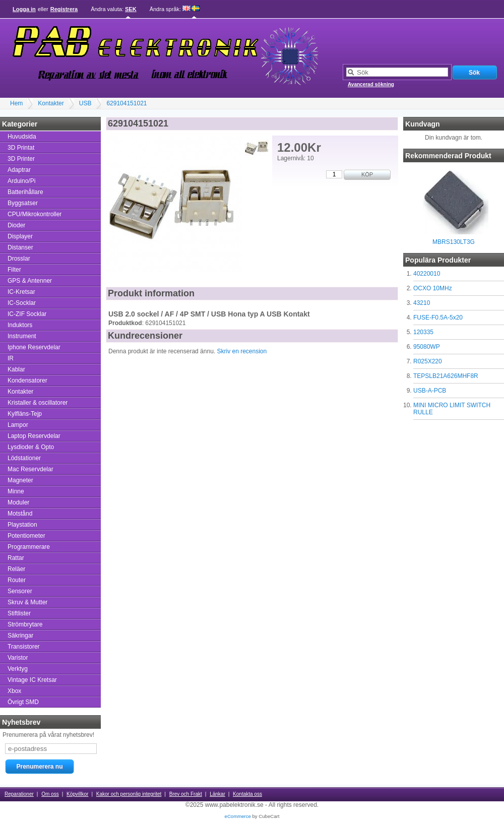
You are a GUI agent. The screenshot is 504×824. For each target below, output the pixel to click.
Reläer (16, 569)
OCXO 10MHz (433, 288)
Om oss (50, 794)
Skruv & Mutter (27, 602)
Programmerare (29, 547)
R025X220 (428, 361)
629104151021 (127, 103)
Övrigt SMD (23, 702)
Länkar (217, 794)
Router (17, 580)
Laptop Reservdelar (34, 436)
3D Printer (21, 159)
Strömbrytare (25, 624)
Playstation (22, 525)
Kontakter (51, 103)
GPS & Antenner (30, 281)
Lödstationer (24, 458)
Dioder (16, 225)
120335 (423, 332)
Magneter (20, 480)
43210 (422, 303)
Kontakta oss (247, 794)
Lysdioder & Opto (31, 447)
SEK (131, 9)
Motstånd (20, 514)
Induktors (20, 325)
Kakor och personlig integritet (129, 794)
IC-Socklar (22, 303)
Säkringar (20, 636)
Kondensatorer (27, 381)
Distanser (20, 247)
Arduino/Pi (21, 181)
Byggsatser (23, 203)
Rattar (16, 558)
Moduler (18, 502)
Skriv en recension (242, 351)
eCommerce (238, 816)
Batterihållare (25, 192)
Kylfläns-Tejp (25, 414)
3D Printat (21, 148)
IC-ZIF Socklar (27, 314)
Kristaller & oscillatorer (38, 403)
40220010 (427, 274)
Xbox (14, 691)
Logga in (24, 9)
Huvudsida (22, 137)
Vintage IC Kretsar (32, 680)
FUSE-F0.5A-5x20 (438, 318)
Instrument (22, 336)
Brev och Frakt (186, 794)
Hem (16, 103)
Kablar (16, 369)
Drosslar (19, 259)
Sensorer (20, 591)
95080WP (427, 347)
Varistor (18, 658)
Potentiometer (26, 536)
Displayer (20, 236)
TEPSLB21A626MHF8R (446, 376)
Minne (16, 491)
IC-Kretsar (21, 292)
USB (85, 103)
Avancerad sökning (371, 84)
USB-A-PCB (430, 391)
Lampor (18, 425)
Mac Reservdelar (30, 469)
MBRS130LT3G (454, 242)
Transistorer (24, 647)
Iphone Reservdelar (34, 347)
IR (11, 358)
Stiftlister (19, 613)
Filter (14, 270)
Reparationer (19, 794)
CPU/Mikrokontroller (35, 214)
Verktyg (18, 669)
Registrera (64, 9)
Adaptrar (19, 170)
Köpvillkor (77, 794)
